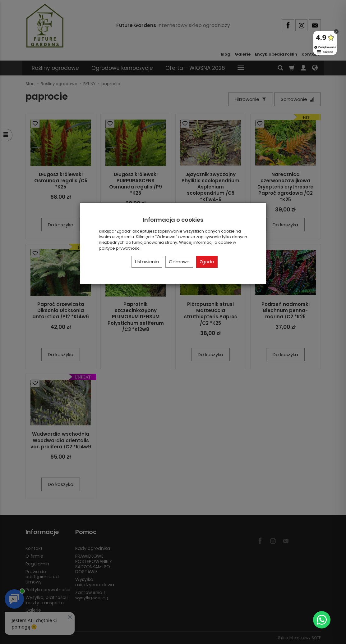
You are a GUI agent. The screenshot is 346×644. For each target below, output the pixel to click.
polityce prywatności (120, 248)
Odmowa (179, 262)
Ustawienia (147, 262)
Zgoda (207, 262)
